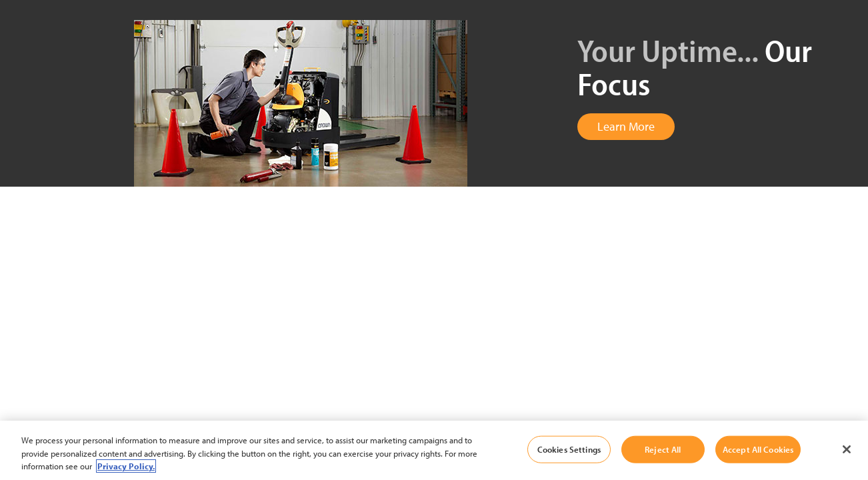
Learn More (626, 126)
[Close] (847, 449)
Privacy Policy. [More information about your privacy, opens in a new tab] (126, 466)
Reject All (663, 449)
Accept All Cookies (758, 449)
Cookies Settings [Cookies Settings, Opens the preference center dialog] (569, 449)
